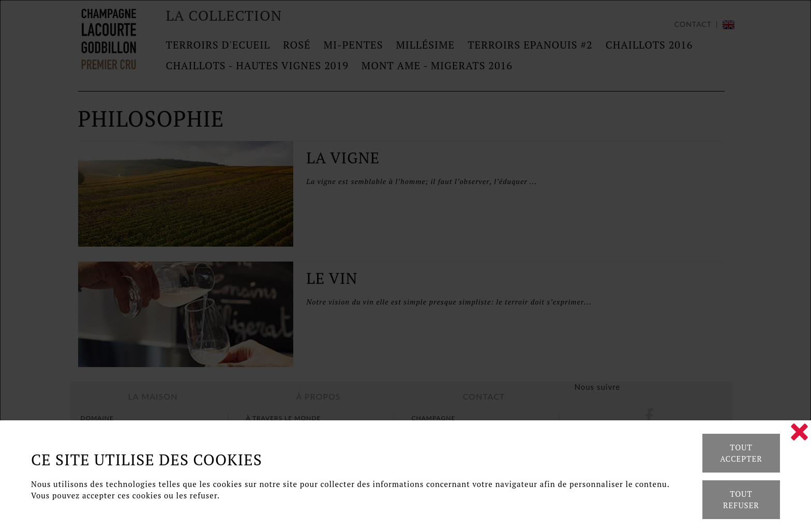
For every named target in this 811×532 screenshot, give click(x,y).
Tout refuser (741, 500)
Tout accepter (741, 453)
